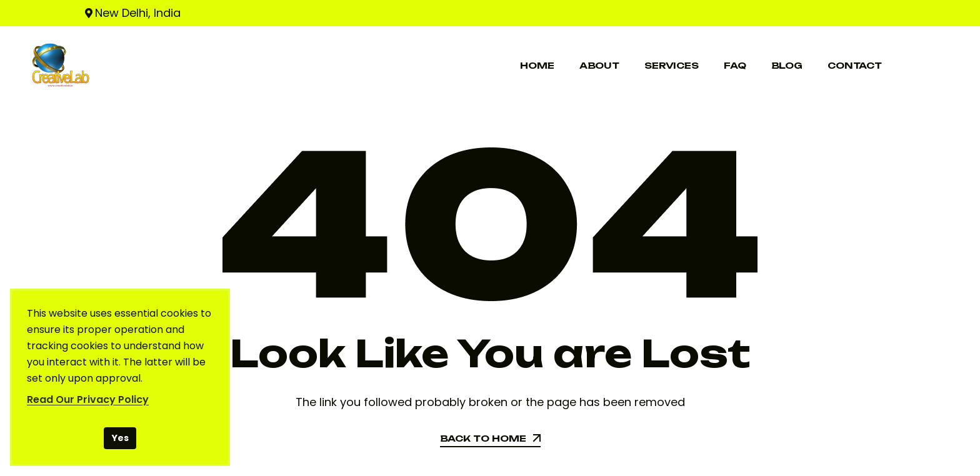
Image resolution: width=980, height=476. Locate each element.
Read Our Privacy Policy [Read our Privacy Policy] (88, 399)
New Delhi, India (138, 13)
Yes (120, 438)
